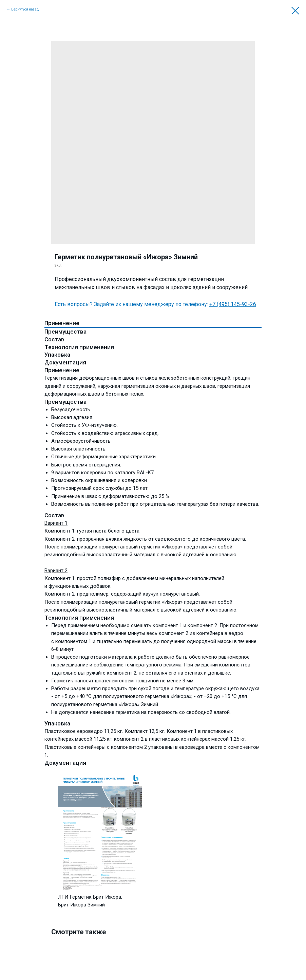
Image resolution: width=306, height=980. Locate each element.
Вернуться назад (25, 9)
